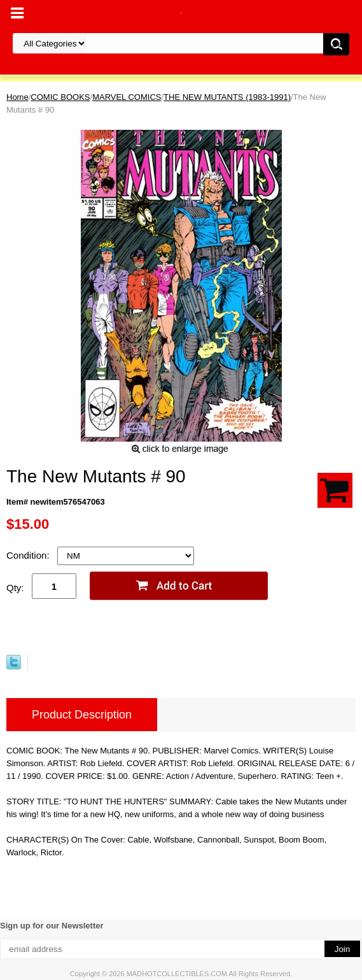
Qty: (15, 588)
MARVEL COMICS (127, 97)
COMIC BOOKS (60, 97)
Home (17, 97)
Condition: (29, 555)
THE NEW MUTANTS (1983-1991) (227, 97)
